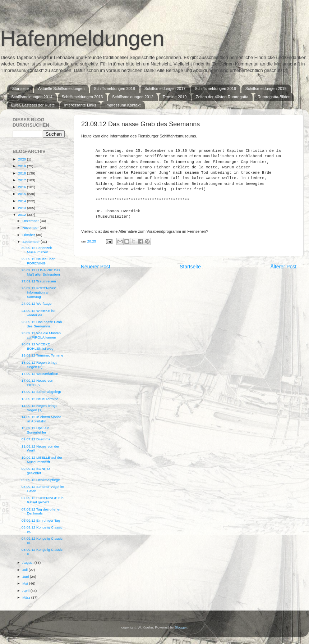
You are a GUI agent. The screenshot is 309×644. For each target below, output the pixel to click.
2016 (22, 187)
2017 (22, 180)
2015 (22, 194)
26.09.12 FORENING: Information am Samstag (39, 292)
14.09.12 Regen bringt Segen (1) (39, 408)
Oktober (29, 235)
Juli (26, 570)
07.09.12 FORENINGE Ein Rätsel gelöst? (43, 500)
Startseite (20, 89)
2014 (22, 201)
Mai (26, 583)
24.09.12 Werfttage (37, 303)
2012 (22, 215)
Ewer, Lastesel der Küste (33, 105)
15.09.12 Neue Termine (40, 399)
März (27, 597)
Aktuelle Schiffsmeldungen (61, 89)
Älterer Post (283, 267)
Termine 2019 (175, 97)
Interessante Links (80, 105)
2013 (22, 208)
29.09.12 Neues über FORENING (38, 261)
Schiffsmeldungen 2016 (215, 89)
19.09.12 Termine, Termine (43, 355)
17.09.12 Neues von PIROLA (37, 383)
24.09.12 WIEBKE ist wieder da (38, 313)
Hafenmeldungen (82, 38)
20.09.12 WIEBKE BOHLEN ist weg (38, 346)
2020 (22, 159)
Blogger (181, 627)
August (28, 563)
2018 (22, 173)
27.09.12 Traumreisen (39, 281)
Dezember (31, 221)
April (26, 591)
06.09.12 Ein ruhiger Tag (41, 520)
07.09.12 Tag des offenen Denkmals (41, 511)
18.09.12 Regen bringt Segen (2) (39, 365)
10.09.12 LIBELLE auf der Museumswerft (42, 460)
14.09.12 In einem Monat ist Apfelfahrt (41, 419)
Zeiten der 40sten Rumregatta (222, 97)
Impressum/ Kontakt (123, 105)
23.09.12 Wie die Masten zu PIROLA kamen (41, 335)
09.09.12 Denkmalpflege (41, 480)
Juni (26, 577)
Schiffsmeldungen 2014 (32, 97)
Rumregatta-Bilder (274, 97)
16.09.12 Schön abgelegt (41, 392)
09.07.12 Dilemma (36, 439)
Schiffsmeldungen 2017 (165, 89)
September (31, 242)
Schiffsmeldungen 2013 (82, 97)
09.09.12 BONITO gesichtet (36, 471)
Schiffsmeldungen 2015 (266, 89)
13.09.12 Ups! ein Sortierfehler (35, 430)
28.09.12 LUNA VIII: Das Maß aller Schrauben (41, 272)
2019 (22, 166)
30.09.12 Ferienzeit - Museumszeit (38, 250)
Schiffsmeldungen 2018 (114, 89)
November (31, 228)
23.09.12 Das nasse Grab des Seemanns (42, 324)
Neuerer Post (96, 267)
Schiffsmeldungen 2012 (133, 97)
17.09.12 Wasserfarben (40, 374)
